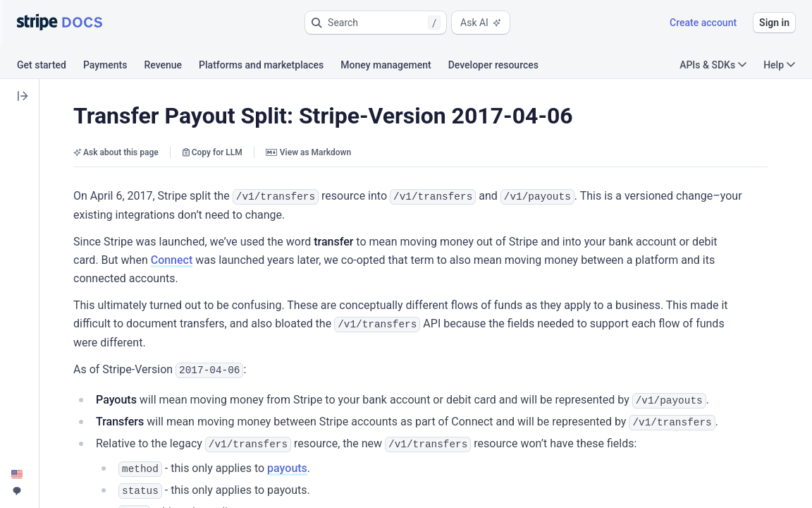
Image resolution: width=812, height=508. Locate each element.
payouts (287, 464)
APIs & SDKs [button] (713, 65)
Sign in (774, 23)
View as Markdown (308, 152)
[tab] (50, 67)
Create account (703, 23)
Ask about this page (116, 152)
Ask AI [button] (481, 23)
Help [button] (779, 65)
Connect (172, 259)
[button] (376, 23)
